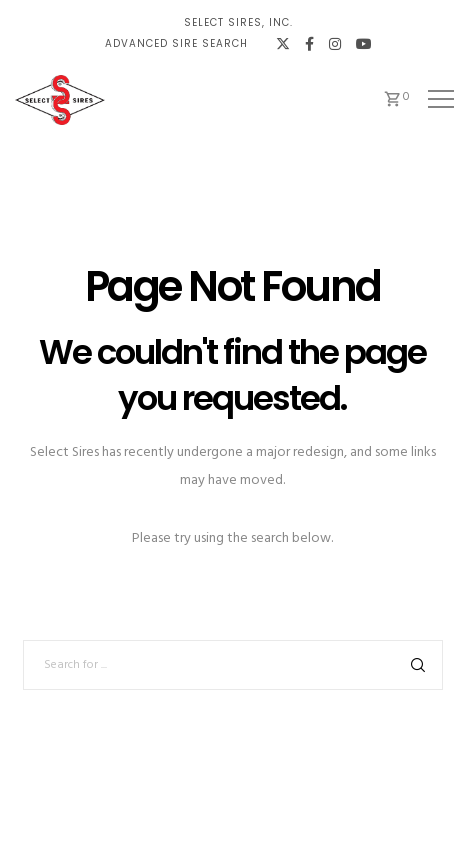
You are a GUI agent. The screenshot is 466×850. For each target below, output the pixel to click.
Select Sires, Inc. (238, 22)
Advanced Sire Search (176, 43)
